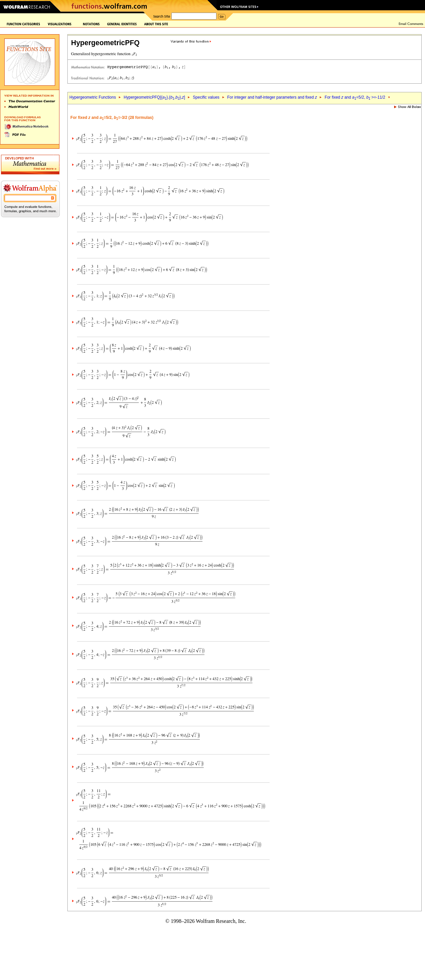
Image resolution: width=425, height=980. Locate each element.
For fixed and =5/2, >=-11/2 (355, 97)
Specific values (206, 97)
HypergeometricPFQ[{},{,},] (155, 97)
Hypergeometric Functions (93, 97)
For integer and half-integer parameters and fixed (272, 97)
